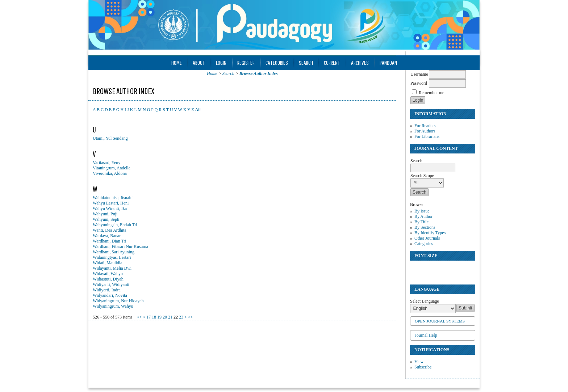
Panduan (388, 62)
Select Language (425, 301)
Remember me (431, 93)
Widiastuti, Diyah (108, 279)
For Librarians (427, 136)
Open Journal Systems (440, 321)
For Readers (425, 126)
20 (165, 317)
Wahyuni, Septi (106, 219)
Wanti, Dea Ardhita (110, 230)
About (199, 62)
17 (149, 317)
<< (139, 317)
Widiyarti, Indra (107, 290)
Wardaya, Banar (107, 236)
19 (159, 317)
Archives (360, 62)
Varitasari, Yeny (106, 163)
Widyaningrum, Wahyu (113, 306)
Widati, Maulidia (108, 263)
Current (332, 62)
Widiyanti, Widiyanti (111, 284)
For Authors (425, 131)
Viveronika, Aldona (110, 173)
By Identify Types (430, 233)
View (419, 362)
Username (419, 74)
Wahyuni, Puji (105, 214)
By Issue (422, 211)
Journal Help (426, 335)
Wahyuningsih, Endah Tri (115, 225)
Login (221, 62)
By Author (423, 216)
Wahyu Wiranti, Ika (110, 208)
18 (154, 317)
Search (306, 62)
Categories (424, 244)
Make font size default (428, 269)
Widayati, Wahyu (108, 274)
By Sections (425, 227)
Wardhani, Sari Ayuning (114, 252)
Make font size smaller (417, 269)
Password (419, 83)
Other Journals (427, 238)
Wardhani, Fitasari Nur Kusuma (120, 246)
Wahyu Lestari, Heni (111, 203)
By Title (421, 222)
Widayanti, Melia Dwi (112, 268)
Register (246, 62)
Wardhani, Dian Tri (110, 241)
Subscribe (423, 367)
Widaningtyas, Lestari (112, 257)
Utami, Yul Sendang (110, 138)
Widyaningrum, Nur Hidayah (118, 301)
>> (191, 317)
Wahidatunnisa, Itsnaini (113, 198)
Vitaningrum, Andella (112, 168)
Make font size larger (440, 269)
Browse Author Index (259, 73)
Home (177, 62)
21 (170, 317)
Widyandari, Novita (110, 295)
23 (181, 317)
